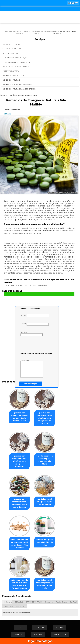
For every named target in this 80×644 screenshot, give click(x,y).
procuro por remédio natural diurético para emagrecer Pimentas (19, 461)
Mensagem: (32, 368)
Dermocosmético (11, 53)
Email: (35, 324)
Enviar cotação (31, 384)
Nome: (35, 316)
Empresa (40, 627)
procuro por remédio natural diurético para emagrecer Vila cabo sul (45, 418)
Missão (59, 627)
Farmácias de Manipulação (15, 58)
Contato (38, 634)
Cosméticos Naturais (12, 49)
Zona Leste (9, 606)
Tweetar (7, 114)
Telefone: (32, 334)
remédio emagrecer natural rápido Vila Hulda (45, 542)
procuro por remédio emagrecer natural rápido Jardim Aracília (19, 417)
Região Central (62, 602)
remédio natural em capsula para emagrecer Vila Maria (45, 460)
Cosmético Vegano (11, 44)
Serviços (40, 39)
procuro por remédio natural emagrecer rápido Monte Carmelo (19, 503)
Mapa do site (60, 634)
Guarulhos (49, 602)
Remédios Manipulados (14, 75)
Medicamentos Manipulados (16, 67)
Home (20, 627)
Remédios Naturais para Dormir (17, 84)
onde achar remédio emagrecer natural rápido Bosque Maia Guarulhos (19, 544)
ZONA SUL (19, 602)
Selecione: (8, 602)
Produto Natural (11, 71)
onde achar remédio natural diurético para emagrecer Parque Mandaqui (19, 584)
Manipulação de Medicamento (17, 62)
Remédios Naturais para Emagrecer (19, 89)
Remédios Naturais (11, 80)
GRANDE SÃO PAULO (34, 602)
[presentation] (36, 345)
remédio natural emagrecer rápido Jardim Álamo (45, 502)
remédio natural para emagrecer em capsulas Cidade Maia (45, 584)
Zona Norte (20, 606)
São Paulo (74, 602)
